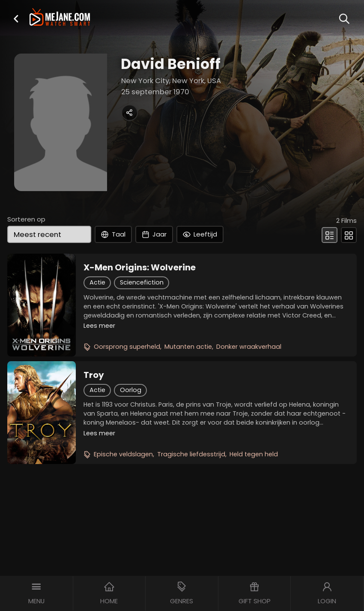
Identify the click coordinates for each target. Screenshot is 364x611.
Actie (97, 282)
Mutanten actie (188, 347)
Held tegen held (254, 454)
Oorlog (131, 390)
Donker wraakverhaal (249, 347)
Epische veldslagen (123, 454)
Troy (94, 375)
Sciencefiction (142, 282)
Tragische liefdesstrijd (191, 454)
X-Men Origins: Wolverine (140, 267)
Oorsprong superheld (127, 347)
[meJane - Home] (60, 18)
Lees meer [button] (99, 326)
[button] (16, 19)
